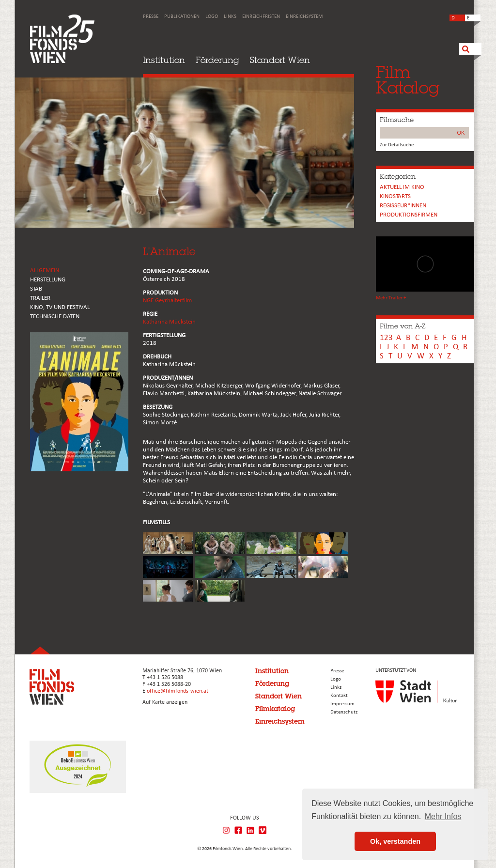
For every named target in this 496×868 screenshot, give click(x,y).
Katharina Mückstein (169, 322)
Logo (212, 17)
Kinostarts (395, 196)
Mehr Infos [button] (443, 816)
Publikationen (182, 17)
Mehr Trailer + (391, 298)
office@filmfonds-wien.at (178, 691)
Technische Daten (55, 317)
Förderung (217, 60)
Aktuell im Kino (402, 187)
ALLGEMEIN (45, 271)
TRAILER (40, 298)
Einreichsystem (304, 17)
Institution (164, 60)
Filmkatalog (275, 709)
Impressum (342, 704)
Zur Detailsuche (397, 145)
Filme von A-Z (403, 326)
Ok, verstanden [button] (395, 841)
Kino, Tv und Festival (60, 307)
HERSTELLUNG (48, 280)
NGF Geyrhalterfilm (167, 301)
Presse (151, 17)
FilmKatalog (408, 80)
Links (230, 17)
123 (386, 338)
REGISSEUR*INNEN (403, 206)
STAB (36, 289)
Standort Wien (280, 60)
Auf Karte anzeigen (165, 702)
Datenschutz (344, 712)
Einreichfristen (261, 17)
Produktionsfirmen (409, 215)
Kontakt (339, 696)
